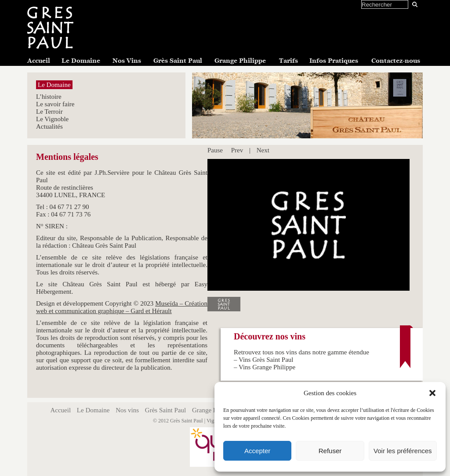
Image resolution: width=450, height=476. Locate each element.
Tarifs (289, 61)
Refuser (330, 451)
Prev (237, 150)
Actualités (49, 126)
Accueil (39, 61)
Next (263, 150)
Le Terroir (49, 112)
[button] (432, 393)
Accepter (257, 451)
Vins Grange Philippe (267, 367)
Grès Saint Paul (178, 61)
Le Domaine (81, 61)
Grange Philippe (240, 61)
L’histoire (49, 97)
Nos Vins (127, 61)
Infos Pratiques (334, 61)
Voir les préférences (403, 451)
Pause (215, 150)
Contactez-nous (396, 61)
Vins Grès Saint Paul (266, 360)
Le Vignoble (52, 119)
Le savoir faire (55, 104)
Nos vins (127, 410)
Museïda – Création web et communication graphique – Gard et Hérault (122, 307)
